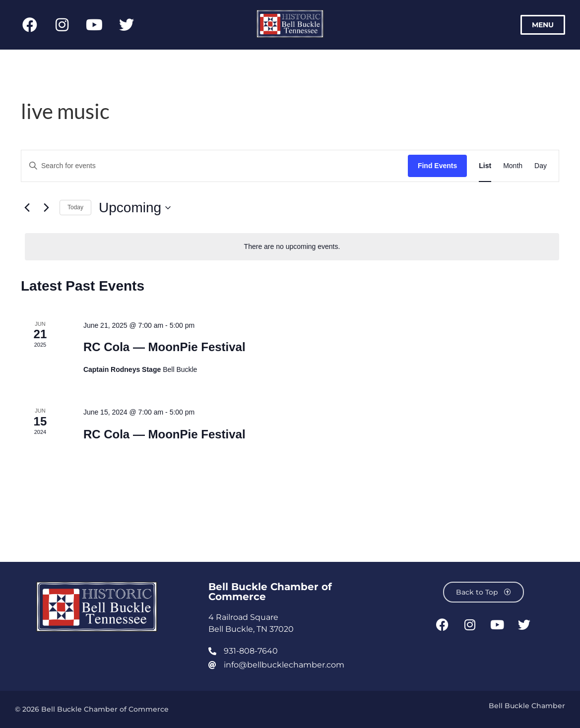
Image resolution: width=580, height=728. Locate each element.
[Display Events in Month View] (513, 166)
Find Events (437, 166)
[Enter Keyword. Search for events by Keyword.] (215, 166)
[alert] (292, 247)
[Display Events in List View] (485, 166)
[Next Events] (46, 208)
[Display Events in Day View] (541, 166)
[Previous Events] (27, 208)
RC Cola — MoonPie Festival (164, 347)
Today (75, 207)
